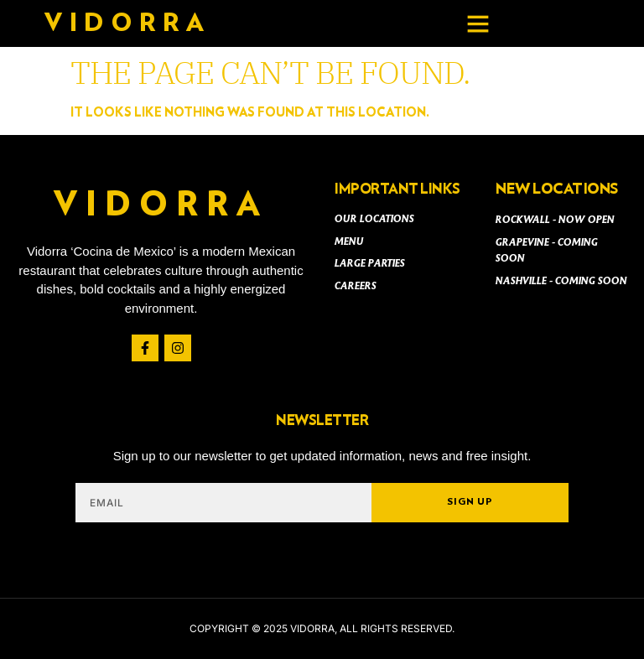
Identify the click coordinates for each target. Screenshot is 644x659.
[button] (478, 23)
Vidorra (127, 23)
